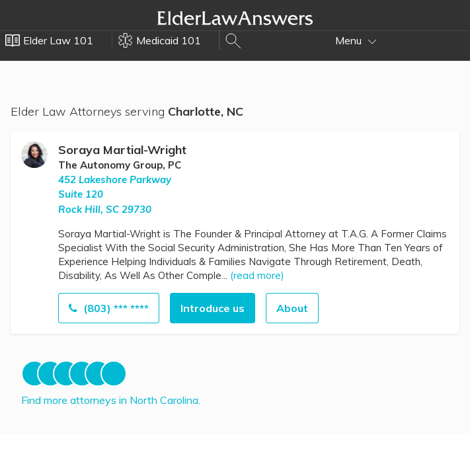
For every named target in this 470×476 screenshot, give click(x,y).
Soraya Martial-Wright (122, 150)
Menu (356, 40)
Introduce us (213, 308)
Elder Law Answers (235, 18)
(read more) (257, 275)
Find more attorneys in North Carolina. (111, 400)
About (292, 308)
